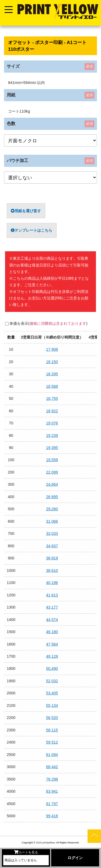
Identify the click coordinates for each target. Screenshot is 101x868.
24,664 (52, 484)
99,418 (52, 816)
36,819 (52, 558)
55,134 (52, 705)
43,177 (52, 607)
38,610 (52, 570)
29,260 (52, 509)
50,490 (52, 668)
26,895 (52, 497)
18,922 (52, 411)
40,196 (52, 583)
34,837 (52, 546)
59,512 (52, 742)
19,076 (52, 423)
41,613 (52, 595)
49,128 (52, 656)
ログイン (75, 858)
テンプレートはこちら (32, 230)
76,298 (52, 779)
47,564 (52, 644)
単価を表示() (48, 323)
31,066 (52, 521)
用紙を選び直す (26, 211)
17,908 (52, 349)
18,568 (52, 386)
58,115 (52, 730)
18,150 (52, 362)
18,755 (52, 398)
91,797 (52, 804)
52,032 (52, 681)
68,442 (52, 767)
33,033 (52, 533)
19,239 (52, 435)
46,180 (52, 632)
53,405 (52, 693)
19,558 (52, 460)
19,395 (52, 448)
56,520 (52, 718)
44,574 (52, 620)
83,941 (52, 791)
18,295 (52, 374)
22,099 (52, 472)
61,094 (52, 755)
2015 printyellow (45, 842)
